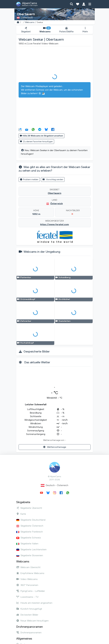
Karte (21, 514)
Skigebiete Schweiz (29, 538)
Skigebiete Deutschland (31, 520)
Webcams (30, 22)
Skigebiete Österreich (30, 526)
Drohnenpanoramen (29, 633)
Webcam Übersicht (28, 567)
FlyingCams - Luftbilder (31, 591)
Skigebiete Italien (27, 544)
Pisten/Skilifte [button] (66, 30)
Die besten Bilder (27, 615)
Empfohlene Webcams (30, 573)
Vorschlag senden (53, 179)
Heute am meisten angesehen (34, 603)
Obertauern (54, 193)
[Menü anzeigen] (90, 4)
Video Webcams (27, 579)
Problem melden (29, 179)
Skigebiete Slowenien (30, 555)
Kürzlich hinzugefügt (29, 609)
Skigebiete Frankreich (30, 532)
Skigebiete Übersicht (29, 508)
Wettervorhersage (54, 447)
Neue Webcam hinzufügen (32, 621)
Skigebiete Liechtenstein (31, 549)
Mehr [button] (85, 30)
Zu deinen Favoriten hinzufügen (36, 142)
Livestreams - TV (27, 597)
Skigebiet (26, 30)
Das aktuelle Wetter (37, 362)
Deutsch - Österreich (54, 485)
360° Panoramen (27, 585)
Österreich (57, 204)
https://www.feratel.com (54, 224)
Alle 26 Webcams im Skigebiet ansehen (42, 136)
